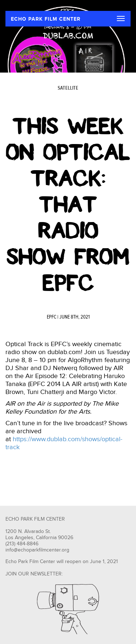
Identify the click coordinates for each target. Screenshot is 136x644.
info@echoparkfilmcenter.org (37, 550)
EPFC (51, 317)
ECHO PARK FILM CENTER (46, 19)
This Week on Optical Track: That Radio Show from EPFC (68, 205)
